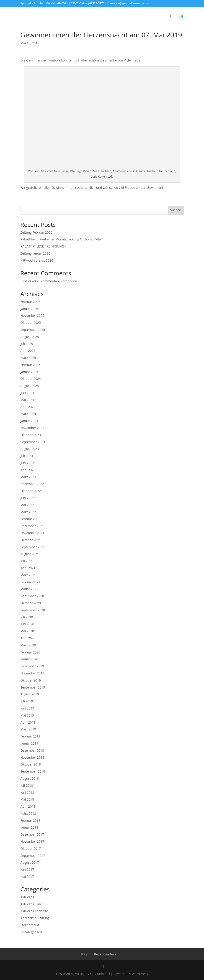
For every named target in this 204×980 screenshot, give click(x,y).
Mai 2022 (27, 505)
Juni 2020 (27, 624)
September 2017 (33, 856)
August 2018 (30, 778)
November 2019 (32, 673)
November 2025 (32, 315)
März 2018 (28, 813)
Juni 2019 (27, 708)
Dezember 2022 (32, 484)
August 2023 (30, 449)
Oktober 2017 (31, 849)
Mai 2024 (27, 400)
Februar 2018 (30, 820)
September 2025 (33, 330)
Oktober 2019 (31, 680)
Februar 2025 (30, 365)
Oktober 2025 (31, 323)
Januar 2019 (29, 743)
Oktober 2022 (31, 491)
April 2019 (28, 722)
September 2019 (33, 687)
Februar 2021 (30, 582)
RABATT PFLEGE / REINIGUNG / (43, 246)
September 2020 (33, 610)
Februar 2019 (30, 736)
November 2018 (32, 757)
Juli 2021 (27, 561)
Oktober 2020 (31, 603)
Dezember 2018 (32, 750)
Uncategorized (31, 932)
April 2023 (28, 470)
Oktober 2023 (31, 435)
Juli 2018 (27, 785)
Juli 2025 (27, 344)
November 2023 (32, 428)
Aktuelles (27, 897)
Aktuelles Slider (32, 904)
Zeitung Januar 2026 (35, 253)
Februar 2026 (30, 302)
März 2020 (28, 645)
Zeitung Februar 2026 (36, 232)
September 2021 (33, 547)
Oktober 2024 (31, 379)
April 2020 (28, 638)
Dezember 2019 (32, 666)
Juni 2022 (27, 498)
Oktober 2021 (31, 540)
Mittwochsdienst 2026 (37, 260)
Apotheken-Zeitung (35, 918)
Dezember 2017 (32, 834)
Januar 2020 (29, 659)
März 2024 (28, 414)
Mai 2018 (27, 799)
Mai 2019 (27, 715)
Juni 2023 (27, 463)
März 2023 (28, 477)
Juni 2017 (27, 869)
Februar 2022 (30, 519)
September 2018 (33, 771)
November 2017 (32, 841)
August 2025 (30, 337)
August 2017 (30, 862)
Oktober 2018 (31, 764)
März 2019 (28, 729)
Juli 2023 (27, 456)
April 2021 (28, 568)
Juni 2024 (27, 393)
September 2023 (33, 442)
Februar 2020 (30, 652)
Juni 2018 (27, 792)
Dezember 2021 (32, 526)
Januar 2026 (29, 309)
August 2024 (30, 386)
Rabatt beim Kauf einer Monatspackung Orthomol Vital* (62, 239)
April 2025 (28, 351)
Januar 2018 (29, 827)
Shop (84, 954)
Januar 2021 (29, 589)
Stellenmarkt (30, 925)
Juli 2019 (27, 701)
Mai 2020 (27, 631)
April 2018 (28, 806)
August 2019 (30, 694)
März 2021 (28, 575)
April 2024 (28, 407)
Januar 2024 (29, 421)
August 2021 (30, 554)
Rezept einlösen (106, 954)
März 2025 (28, 358)
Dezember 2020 (32, 596)
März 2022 (28, 512)
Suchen (176, 210)
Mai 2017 (27, 877)
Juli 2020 (27, 617)
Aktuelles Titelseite (34, 911)
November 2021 (32, 533)
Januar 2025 (29, 372)
